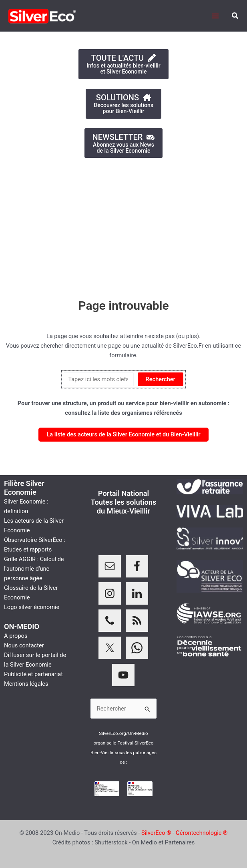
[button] (235, 16)
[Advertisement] (123, 224)
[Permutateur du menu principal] (215, 16)
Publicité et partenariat (33, 674)
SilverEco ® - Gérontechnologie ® (185, 833)
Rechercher (161, 379)
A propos (16, 636)
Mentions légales (26, 684)
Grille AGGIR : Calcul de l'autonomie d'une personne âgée (34, 569)
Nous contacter (24, 645)
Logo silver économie (32, 607)
